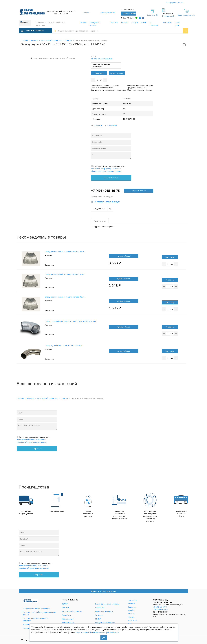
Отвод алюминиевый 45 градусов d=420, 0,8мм (65, 274)
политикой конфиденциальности (105, 169)
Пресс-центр (178, 24)
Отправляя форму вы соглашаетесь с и (108, 169)
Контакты (167, 23)
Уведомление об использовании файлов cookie (97, 632)
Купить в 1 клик (117, 73)
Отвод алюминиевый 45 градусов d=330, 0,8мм (65, 297)
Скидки (135, 23)
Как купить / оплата (95, 24)
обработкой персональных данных (106, 171)
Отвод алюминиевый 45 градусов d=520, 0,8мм (65, 252)
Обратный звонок (129, 13)
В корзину (99, 73)
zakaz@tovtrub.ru (108, 12)
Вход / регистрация (175, 3)
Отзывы (125, 23)
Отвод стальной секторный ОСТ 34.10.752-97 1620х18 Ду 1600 (70, 321)
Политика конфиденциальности (36, 608)
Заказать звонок (139, 191)
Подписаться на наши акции (104, 591)
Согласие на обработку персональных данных (39, 613)
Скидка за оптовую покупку (102, 197)
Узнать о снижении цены (102, 59)
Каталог (83, 23)
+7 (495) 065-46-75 (128, 9)
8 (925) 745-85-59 (128, 18)
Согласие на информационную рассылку (36, 619)
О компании (154, 24)
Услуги (144, 23)
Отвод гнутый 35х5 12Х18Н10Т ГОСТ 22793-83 (64, 345)
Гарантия (114, 23)
